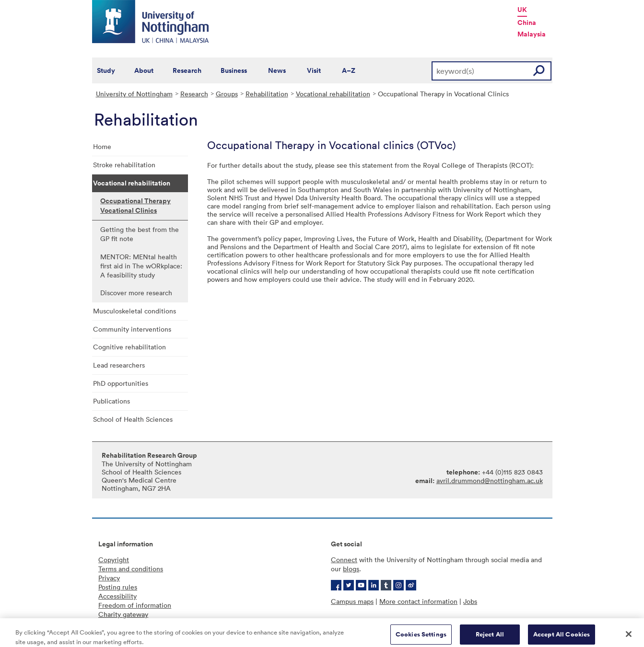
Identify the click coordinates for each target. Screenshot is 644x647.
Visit (314, 70)
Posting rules (118, 587)
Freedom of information (135, 605)
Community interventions (132, 329)
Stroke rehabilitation (124, 165)
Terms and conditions (131, 569)
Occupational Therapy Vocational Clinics (135, 206)
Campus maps (352, 601)
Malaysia (532, 34)
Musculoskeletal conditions (135, 311)
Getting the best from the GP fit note (140, 234)
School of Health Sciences (133, 419)
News (277, 70)
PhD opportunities (121, 383)
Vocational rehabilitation (333, 94)
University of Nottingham (134, 94)
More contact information (418, 601)
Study (106, 70)
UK (522, 10)
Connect (344, 560)
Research (187, 70)
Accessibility (117, 596)
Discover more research (136, 293)
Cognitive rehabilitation (129, 347)
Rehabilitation (267, 94)
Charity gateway (123, 614)
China (527, 23)
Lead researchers (119, 365)
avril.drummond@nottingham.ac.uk (490, 480)
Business (234, 70)
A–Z (349, 70)
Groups (227, 94)
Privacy (109, 578)
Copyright (114, 560)
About (144, 70)
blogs (351, 569)
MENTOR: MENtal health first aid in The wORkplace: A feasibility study (141, 266)
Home (102, 146)
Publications (111, 401)
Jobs (470, 601)
